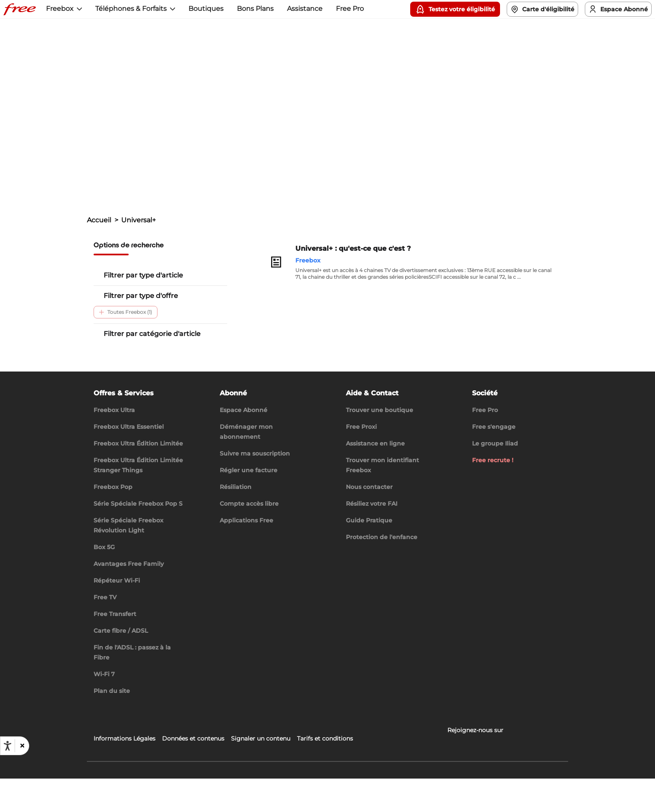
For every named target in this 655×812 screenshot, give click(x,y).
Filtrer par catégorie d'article (152, 334)
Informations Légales (124, 772)
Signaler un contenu (261, 772)
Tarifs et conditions (325, 772)
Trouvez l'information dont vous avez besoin (170, 152)
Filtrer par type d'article (143, 275)
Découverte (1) (175, 350)
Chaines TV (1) (120, 367)
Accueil (99, 220)
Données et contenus (193, 772)
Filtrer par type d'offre (141, 296)
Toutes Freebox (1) (126, 312)
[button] (22, 746)
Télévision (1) (118, 350)
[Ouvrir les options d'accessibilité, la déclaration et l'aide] (8, 746)
